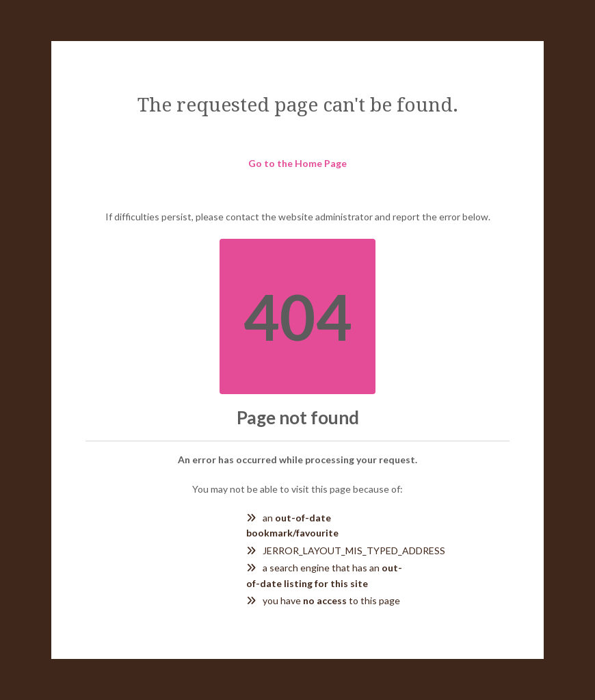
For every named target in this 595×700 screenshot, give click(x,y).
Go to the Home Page (297, 163)
